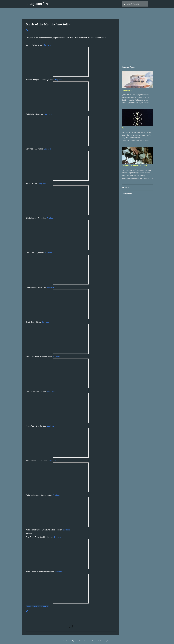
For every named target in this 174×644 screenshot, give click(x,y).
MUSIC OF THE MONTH (40, 606)
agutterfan (39, 4)
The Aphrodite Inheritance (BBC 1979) (136, 166)
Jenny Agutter (127, 90)
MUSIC (29, 606)
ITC (123, 128)
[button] (27, 30)
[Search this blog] (136, 4)
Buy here (47, 45)
